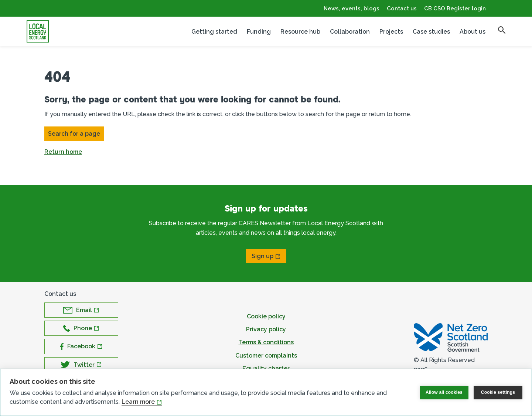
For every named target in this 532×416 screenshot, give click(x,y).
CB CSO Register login (455, 9)
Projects (391, 32)
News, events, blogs (352, 9)
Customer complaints (266, 356)
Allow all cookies (444, 392)
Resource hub (300, 32)
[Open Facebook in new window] (81, 346)
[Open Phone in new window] (81, 328)
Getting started (214, 32)
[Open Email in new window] (81, 310)
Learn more (138, 402)
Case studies (431, 32)
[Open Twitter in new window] (81, 365)
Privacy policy (266, 329)
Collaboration (350, 32)
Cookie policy (266, 316)
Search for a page (74, 134)
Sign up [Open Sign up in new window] (262, 256)
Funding (259, 32)
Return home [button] (63, 152)
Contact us (402, 9)
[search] (502, 30)
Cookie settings (498, 392)
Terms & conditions (266, 342)
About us (473, 32)
